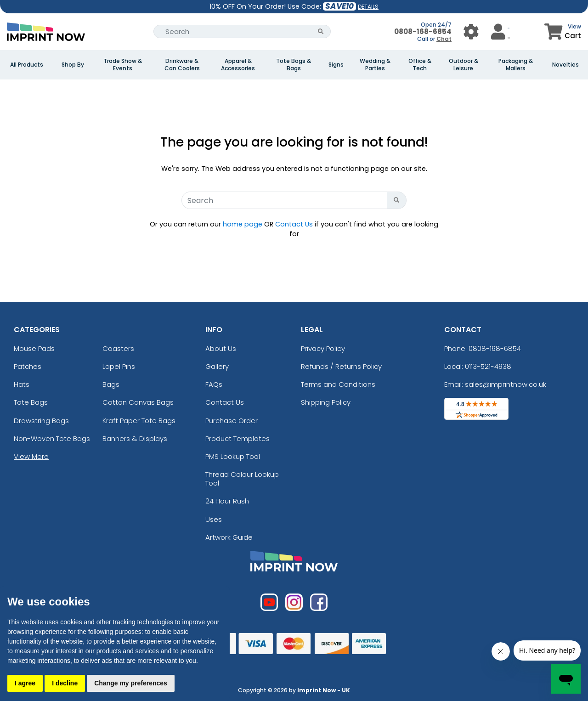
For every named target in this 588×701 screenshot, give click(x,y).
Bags (111, 384)
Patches (28, 366)
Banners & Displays (135, 438)
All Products (27, 65)
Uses (214, 519)
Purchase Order (232, 421)
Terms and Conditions (338, 384)
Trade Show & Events (123, 65)
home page (243, 224)
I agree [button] (25, 683)
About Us (221, 348)
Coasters (118, 348)
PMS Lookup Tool (233, 456)
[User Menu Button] (471, 31)
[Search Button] (321, 31)
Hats (22, 384)
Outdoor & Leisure (464, 65)
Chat (444, 39)
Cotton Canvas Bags (138, 402)
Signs (336, 65)
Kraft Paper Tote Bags (139, 421)
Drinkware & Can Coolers (182, 65)
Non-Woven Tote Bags (52, 438)
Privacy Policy (323, 348)
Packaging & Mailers (516, 65)
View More (31, 456)
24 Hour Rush (227, 501)
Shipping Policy (326, 402)
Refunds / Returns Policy (341, 366)
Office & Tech (420, 65)
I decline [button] (65, 683)
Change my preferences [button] (131, 683)
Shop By (73, 65)
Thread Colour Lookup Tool (242, 479)
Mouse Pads (34, 348)
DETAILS (368, 7)
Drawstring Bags (41, 421)
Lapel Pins (119, 366)
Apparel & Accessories (238, 65)
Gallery (217, 366)
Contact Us (294, 224)
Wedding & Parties (375, 65)
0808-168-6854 (423, 31)
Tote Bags (31, 402)
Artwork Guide (229, 537)
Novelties (565, 65)
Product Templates (237, 438)
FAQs (214, 384)
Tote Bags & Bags (294, 65)
